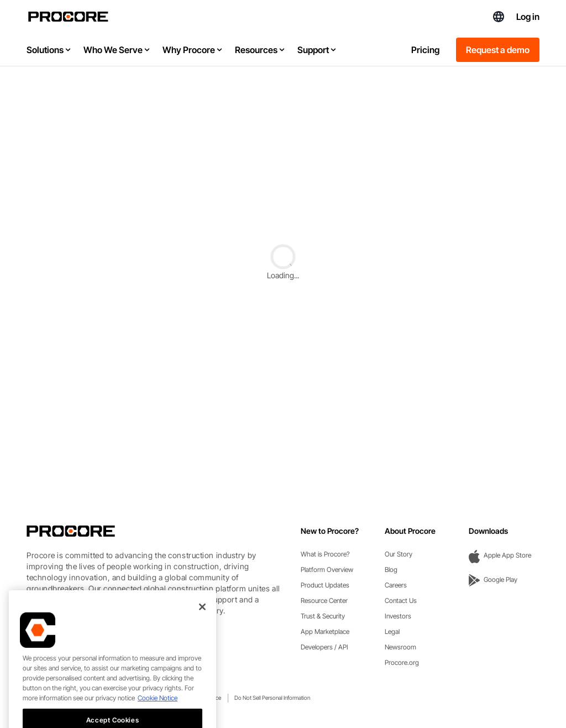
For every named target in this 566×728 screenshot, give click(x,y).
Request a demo (498, 50)
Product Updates (325, 585)
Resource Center (324, 600)
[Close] (202, 633)
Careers (396, 585)
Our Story (399, 554)
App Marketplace (325, 631)
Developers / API (324, 647)
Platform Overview (327, 570)
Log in (528, 17)
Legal (392, 631)
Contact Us (401, 600)
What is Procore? (325, 554)
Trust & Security (323, 616)
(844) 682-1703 (474, 17)
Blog (391, 570)
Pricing (425, 50)
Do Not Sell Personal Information (272, 698)
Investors (398, 616)
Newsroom (400, 647)
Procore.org (402, 662)
